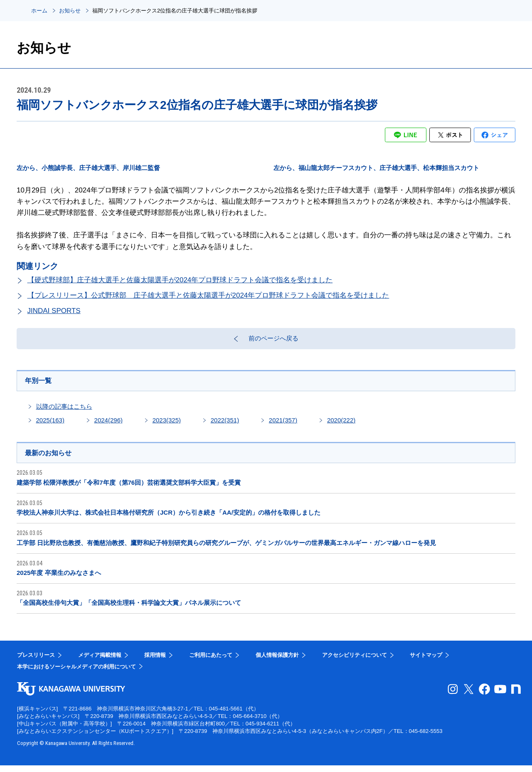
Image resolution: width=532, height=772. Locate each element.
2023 (167, 425)
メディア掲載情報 (100, 662)
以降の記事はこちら (64, 412)
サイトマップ (426, 662)
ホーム (39, 11)
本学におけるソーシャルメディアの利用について (76, 673)
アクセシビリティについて (355, 662)
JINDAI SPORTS (54, 311)
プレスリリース (36, 662)
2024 (108, 425)
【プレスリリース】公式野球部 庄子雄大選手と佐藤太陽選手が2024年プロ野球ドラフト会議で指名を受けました (208, 295)
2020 (341, 425)
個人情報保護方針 (277, 662)
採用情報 (155, 662)
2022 (225, 425)
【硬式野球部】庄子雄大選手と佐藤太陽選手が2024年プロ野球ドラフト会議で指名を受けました (180, 280)
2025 (50, 425)
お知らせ (70, 11)
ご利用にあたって (211, 662)
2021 (283, 425)
